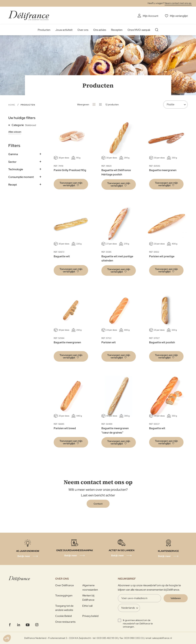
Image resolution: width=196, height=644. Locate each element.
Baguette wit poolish (162, 342)
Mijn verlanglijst (179, 16)
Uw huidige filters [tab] (22, 118)
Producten (44, 30)
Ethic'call (87, 606)
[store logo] (29, 15)
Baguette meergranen (163, 170)
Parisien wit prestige (162, 256)
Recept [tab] (13, 185)
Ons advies (100, 30)
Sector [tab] (12, 162)
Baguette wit (62, 256)
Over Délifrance (65, 585)
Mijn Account (151, 16)
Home (12, 105)
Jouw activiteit (64, 30)
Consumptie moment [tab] (21, 177)
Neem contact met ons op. (178, 3)
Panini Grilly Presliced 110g (70, 170)
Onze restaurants (65, 622)
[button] (71, 184)
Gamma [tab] (13, 154)
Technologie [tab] (16, 169)
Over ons (83, 30)
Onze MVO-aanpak (139, 30)
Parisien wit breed (65, 428)
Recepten (117, 30)
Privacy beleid (90, 616)
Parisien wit (109, 342)
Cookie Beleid (64, 616)
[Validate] (176, 598)
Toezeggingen (64, 595)
